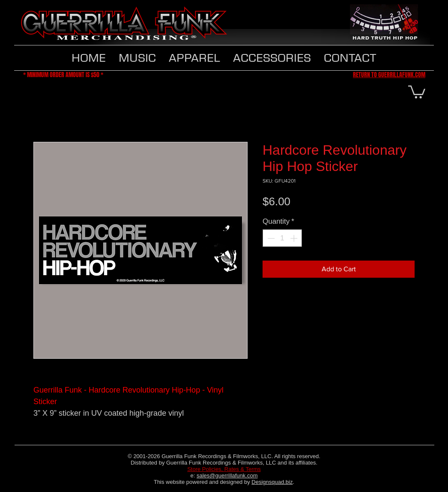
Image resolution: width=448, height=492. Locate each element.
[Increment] (295, 238)
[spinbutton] (282, 238)
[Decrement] (270, 238)
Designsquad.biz (272, 482)
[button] (194, 58)
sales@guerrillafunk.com (227, 475)
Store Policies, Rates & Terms (224, 469)
